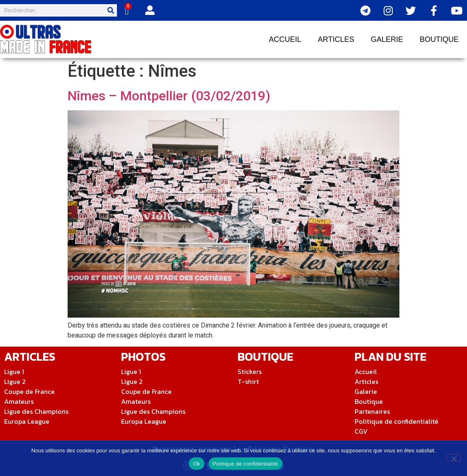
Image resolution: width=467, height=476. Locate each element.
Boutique (439, 39)
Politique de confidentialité (246, 464)
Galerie (387, 39)
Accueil (285, 39)
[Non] (454, 458)
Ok (196, 464)
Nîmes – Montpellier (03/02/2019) (169, 96)
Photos (143, 357)
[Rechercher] (111, 10)
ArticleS (30, 357)
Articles (336, 39)
